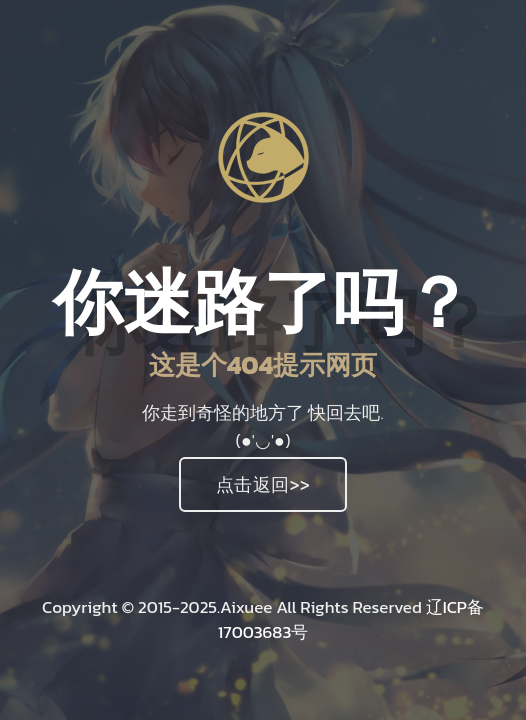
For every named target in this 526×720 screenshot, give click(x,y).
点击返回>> (263, 484)
